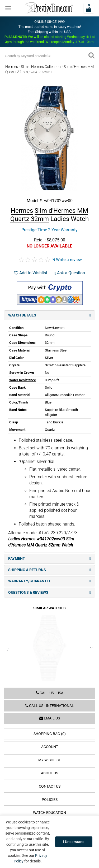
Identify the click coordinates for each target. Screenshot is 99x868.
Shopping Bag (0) (50, 734)
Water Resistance (23, 380)
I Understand (74, 842)
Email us (50, 718)
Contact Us (50, 786)
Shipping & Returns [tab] (49, 570)
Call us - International (50, 706)
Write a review (67, 260)
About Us (49, 773)
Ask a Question (70, 273)
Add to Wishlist (31, 273)
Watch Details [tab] (49, 315)
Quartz (50, 430)
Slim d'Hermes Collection (41, 67)
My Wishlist (49, 760)
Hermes (12, 67)
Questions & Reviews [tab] (49, 593)
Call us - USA (50, 693)
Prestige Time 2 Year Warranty (49, 230)
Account (50, 747)
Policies (50, 800)
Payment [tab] (49, 559)
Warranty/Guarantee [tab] (49, 581)
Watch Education (49, 813)
